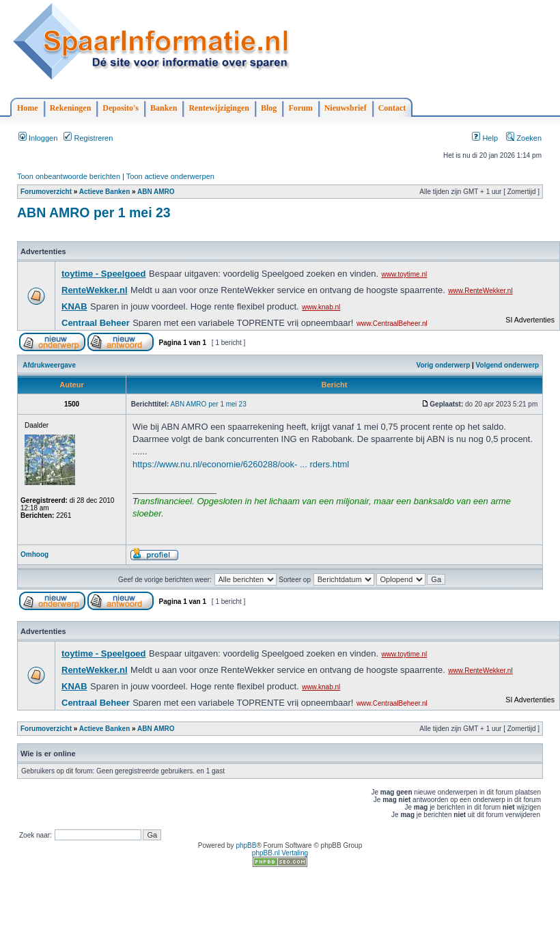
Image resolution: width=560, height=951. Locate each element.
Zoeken (524, 138)
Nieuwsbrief (346, 108)
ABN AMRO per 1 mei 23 (94, 212)
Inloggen (38, 138)
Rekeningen (71, 108)
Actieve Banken (104, 192)
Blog (269, 108)
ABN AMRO (156, 192)
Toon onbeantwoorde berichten (69, 176)
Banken (164, 108)
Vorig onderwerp (444, 365)
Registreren (88, 138)
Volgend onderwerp (508, 365)
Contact (392, 108)
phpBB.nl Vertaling (280, 853)
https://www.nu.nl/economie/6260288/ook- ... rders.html (241, 464)
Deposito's (121, 108)
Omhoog (34, 554)
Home (28, 108)
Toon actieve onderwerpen (170, 176)
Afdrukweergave (49, 365)
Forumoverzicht (46, 192)
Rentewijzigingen (219, 108)
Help (485, 138)
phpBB (246, 845)
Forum (300, 108)
